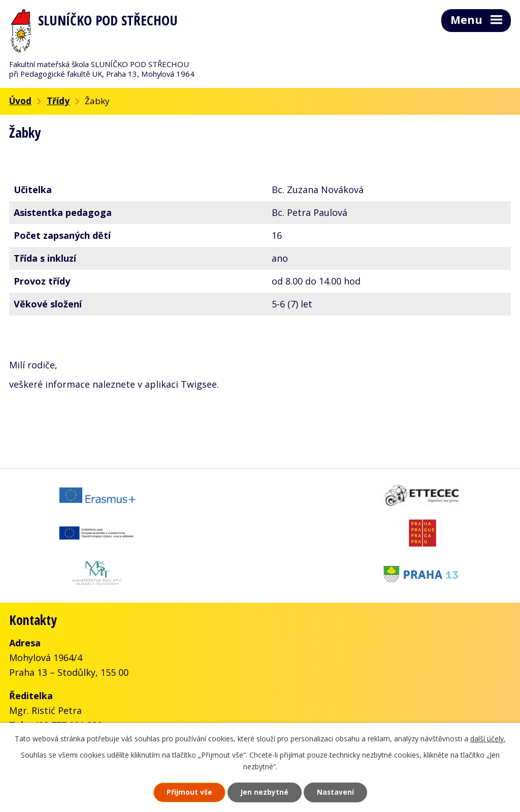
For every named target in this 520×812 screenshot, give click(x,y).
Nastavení (339, 792)
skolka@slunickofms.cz (143, 700)
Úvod (20, 101)
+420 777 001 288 (65, 685)
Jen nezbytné (264, 792)
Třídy (58, 101)
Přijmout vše (186, 792)
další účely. (488, 738)
